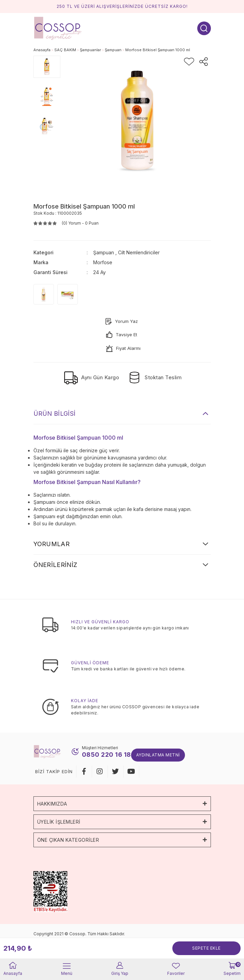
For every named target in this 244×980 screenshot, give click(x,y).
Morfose (103, 262)
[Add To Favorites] (189, 62)
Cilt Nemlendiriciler (139, 252)
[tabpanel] (47, 67)
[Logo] (58, 28)
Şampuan (104, 252)
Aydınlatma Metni (158, 755)
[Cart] (232, 969)
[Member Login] (120, 969)
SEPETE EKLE (206, 948)
